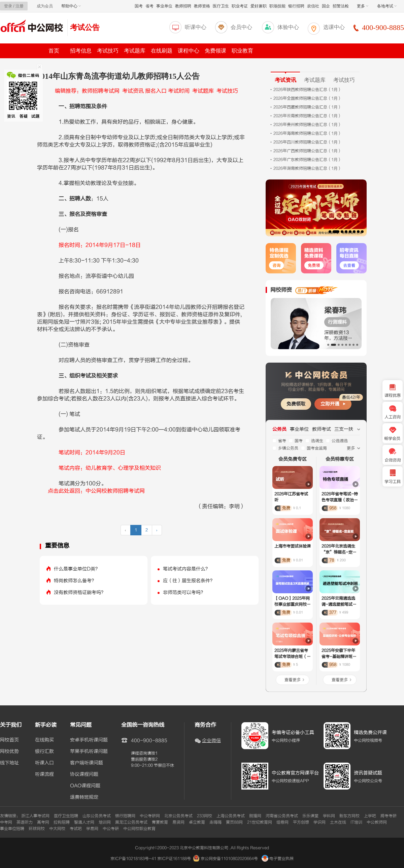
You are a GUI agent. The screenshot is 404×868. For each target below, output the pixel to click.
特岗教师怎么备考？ (75, 581)
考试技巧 (108, 51)
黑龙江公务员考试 (131, 822)
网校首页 (9, 740)
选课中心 (334, 27)
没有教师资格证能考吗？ (80, 592)
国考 (139, 6)
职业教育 (242, 51)
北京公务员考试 (178, 816)
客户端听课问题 (87, 763)
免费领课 (215, 51)
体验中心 (288, 27)
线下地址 (9, 763)
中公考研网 (150, 816)
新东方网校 (349, 816)
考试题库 (135, 51)
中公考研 (111, 829)
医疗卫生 (221, 6)
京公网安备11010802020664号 (229, 859)
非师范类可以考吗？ (184, 592)
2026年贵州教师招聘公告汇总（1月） (308, 125)
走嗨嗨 (215, 822)
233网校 (205, 816)
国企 (326, 6)
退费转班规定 (84, 797)
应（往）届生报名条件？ (189, 581)
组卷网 (282, 822)
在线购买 (44, 740)
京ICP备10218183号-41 (133, 859)
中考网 (6, 822)
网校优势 (9, 752)
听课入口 (44, 763)
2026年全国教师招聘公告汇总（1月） (308, 98)
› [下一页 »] (157, 530)
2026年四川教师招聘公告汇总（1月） (308, 142)
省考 (149, 6)
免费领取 (296, 404)
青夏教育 (160, 822)
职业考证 (240, 6)
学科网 (329, 816)
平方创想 (301, 822)
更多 (363, 6)
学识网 (319, 822)
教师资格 (202, 6)
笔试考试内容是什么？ (187, 569)
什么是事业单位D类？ (77, 569)
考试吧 (76, 829)
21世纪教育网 (260, 822)
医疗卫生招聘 (66, 816)
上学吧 (370, 816)
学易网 (92, 829)
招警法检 (341, 6)
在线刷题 (162, 51)
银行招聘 (296, 6)
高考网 (43, 822)
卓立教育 (197, 822)
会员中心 (241, 27)
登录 (8, 6)
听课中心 (196, 27)
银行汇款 (44, 752)
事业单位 (164, 6)
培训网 (105, 822)
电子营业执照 (278, 859)
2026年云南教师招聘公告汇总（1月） (308, 116)
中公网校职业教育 (139, 829)
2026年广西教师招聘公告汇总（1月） (308, 151)
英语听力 (25, 822)
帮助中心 (71, 6)
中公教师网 (377, 822)
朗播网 (255, 816)
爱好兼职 (259, 6)
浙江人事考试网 (35, 816)
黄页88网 (234, 822)
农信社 (313, 6)
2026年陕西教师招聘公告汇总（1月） (308, 90)
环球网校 (37, 829)
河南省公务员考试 (282, 816)
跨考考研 (389, 816)
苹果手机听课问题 (89, 752)
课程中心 (189, 51)
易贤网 (178, 822)
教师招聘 (183, 6)
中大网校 (57, 829)
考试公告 (85, 27)
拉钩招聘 (62, 822)
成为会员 (45, 6)
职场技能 (277, 6)
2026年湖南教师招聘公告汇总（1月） (308, 168)
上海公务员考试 (231, 816)
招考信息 (81, 51)
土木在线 (338, 822)
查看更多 (293, 680)
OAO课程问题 (85, 786)
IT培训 (356, 822)
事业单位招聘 (12, 829)
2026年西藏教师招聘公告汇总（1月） (308, 107)
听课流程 (44, 774)
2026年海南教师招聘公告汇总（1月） (308, 133)
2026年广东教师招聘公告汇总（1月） (308, 160)
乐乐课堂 (310, 816)
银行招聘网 (125, 816)
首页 (54, 51)
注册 (20, 6)
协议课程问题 (84, 774)
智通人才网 (84, 822)
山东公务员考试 (97, 816)
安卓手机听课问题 (89, 740)
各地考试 (387, 6)
